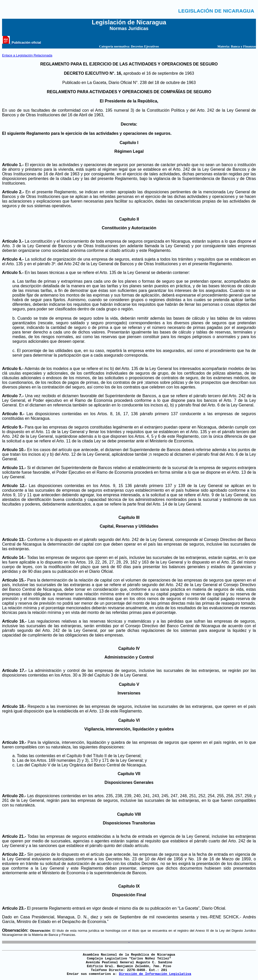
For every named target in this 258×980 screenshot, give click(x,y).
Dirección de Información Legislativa (155, 974)
